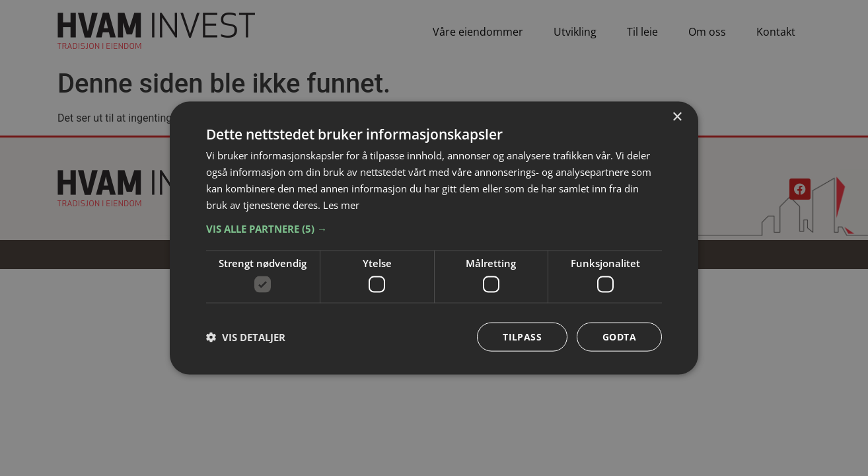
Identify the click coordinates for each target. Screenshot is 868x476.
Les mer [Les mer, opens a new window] (341, 204)
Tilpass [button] (522, 336)
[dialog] (434, 238)
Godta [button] (619, 336)
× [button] (677, 117)
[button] (434, 229)
